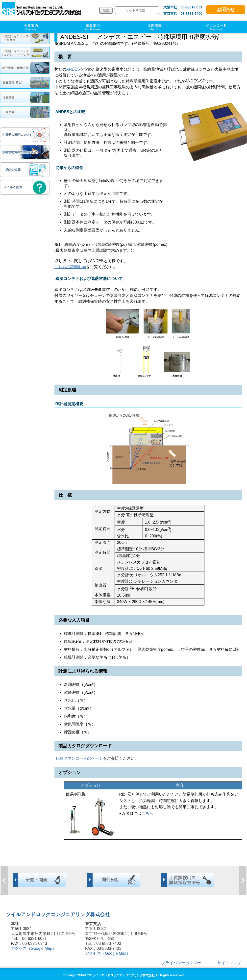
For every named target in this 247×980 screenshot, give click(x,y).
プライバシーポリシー (181, 963)
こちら (147, 813)
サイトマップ (229, 963)
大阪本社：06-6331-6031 (183, 7)
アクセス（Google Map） (34, 948)
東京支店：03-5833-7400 (183, 14)
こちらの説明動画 (70, 267)
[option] (49, 880)
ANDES (73, 69)
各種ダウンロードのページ (79, 758)
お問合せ (226, 10)
